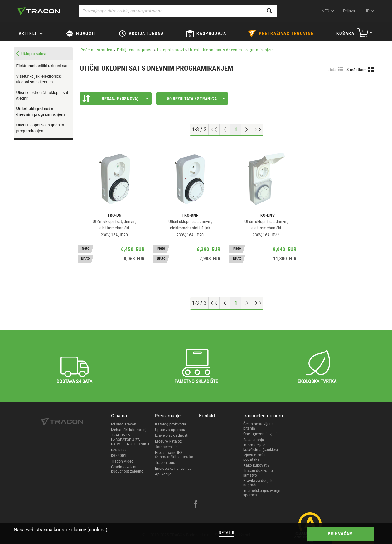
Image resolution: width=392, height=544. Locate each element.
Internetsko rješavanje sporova (262, 493)
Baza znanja (254, 440)
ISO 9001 (119, 456)
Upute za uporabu (170, 430)
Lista (332, 70)
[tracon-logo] (39, 11)
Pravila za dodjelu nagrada (258, 483)
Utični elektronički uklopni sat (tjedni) (42, 95)
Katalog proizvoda (171, 424)
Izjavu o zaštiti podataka (255, 457)
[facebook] (196, 505)
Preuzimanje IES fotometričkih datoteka (174, 455)
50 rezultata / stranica (196, 99)
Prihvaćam (341, 534)
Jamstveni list (167, 447)
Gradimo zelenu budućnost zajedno (127, 469)
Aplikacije (163, 474)
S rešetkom (357, 70)
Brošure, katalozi (169, 441)
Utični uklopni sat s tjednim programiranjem (40, 128)
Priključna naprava (135, 50)
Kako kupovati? (256, 465)
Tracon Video (122, 461)
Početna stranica (97, 50)
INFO (325, 11)
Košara (346, 33)
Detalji (226, 533)
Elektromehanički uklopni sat (42, 66)
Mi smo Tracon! (124, 424)
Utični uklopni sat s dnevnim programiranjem (41, 112)
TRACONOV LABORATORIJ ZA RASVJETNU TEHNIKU (130, 440)
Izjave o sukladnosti (172, 435)
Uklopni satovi (171, 50)
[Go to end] (258, 129)
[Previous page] (225, 129)
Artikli (28, 33)
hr (367, 11)
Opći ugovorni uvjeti (260, 434)
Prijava (349, 11)
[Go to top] (214, 129)
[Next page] (247, 129)
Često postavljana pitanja (259, 426)
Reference (119, 450)
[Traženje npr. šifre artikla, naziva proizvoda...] (178, 11)
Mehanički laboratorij (129, 430)
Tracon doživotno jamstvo (258, 473)
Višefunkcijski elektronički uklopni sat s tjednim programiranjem (39, 80)
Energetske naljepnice (173, 469)
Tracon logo (165, 463)
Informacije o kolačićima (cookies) (261, 447)
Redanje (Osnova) (115, 99)
